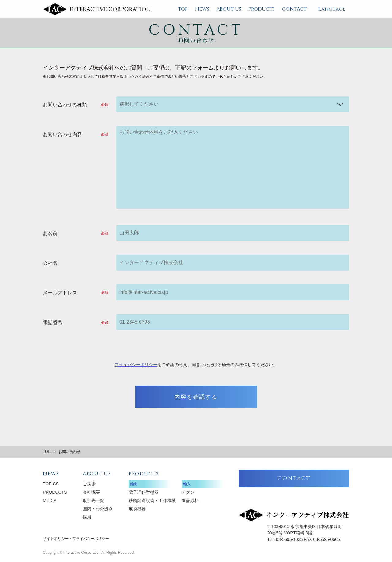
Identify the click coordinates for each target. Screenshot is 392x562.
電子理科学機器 (144, 492)
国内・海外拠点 (98, 509)
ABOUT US (229, 9)
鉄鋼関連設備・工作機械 (152, 500)
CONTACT (294, 9)
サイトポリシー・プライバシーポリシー (76, 539)
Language (332, 9)
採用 (87, 517)
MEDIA (50, 500)
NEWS (202, 9)
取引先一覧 (93, 500)
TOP (183, 9)
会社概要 (91, 492)
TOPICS (51, 484)
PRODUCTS (262, 9)
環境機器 (137, 509)
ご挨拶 (89, 484)
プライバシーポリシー (136, 365)
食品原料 (190, 500)
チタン (188, 492)
